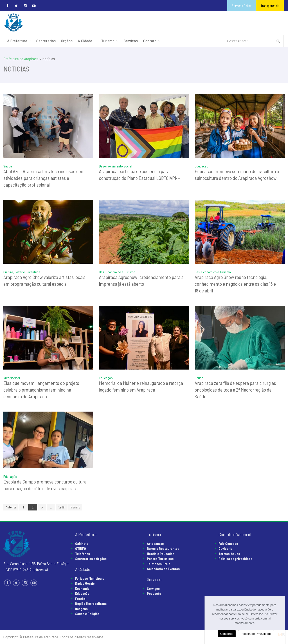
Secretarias (46, 41)
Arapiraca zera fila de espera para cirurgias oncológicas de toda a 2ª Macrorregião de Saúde (235, 390)
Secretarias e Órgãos (91, 559)
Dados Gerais (85, 583)
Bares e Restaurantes (163, 548)
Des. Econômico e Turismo (117, 272)
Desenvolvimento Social (116, 166)
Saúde (8, 166)
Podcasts (154, 593)
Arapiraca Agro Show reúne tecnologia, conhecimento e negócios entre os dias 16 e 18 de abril (235, 284)
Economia (82, 588)
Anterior (11, 507)
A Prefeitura (17, 41)
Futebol (81, 599)
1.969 (61, 507)
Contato (150, 41)
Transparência (270, 6)
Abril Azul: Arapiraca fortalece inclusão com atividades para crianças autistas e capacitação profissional (44, 178)
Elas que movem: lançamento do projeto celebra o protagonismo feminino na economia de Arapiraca (41, 390)
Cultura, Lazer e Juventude (22, 272)
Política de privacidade (235, 559)
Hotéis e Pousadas (161, 554)
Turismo (108, 41)
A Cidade (85, 41)
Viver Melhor (12, 378)
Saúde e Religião (87, 614)
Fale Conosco (228, 544)
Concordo (227, 634)
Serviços (131, 41)
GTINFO (81, 548)
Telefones (83, 554)
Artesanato (155, 544)
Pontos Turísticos (160, 559)
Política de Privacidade (256, 634)
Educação (201, 166)
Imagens (81, 609)
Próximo (75, 507)
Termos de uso (229, 554)
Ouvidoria (225, 548)
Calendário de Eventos (163, 569)
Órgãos (67, 41)
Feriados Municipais (90, 578)
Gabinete (82, 544)
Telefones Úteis (159, 564)
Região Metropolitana (91, 604)
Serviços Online (242, 6)
